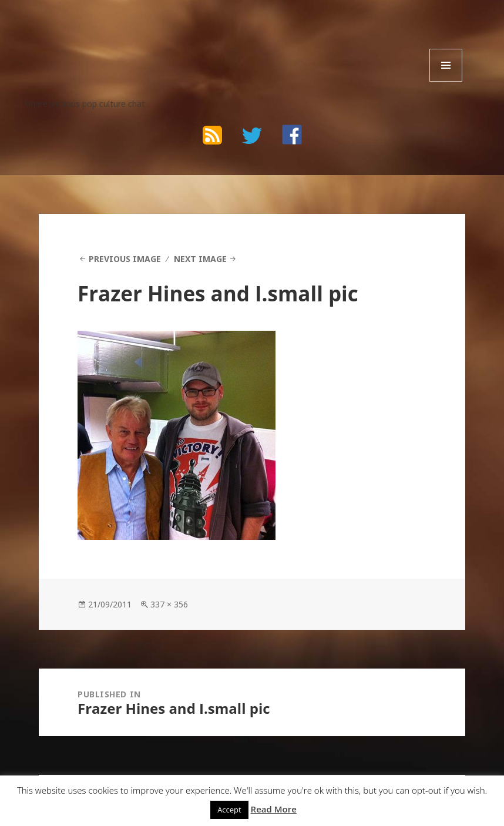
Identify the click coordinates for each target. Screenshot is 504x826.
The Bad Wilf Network (119, 36)
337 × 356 (169, 604)
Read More (274, 809)
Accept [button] (229, 810)
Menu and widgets (446, 81)
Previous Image (125, 259)
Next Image (200, 259)
